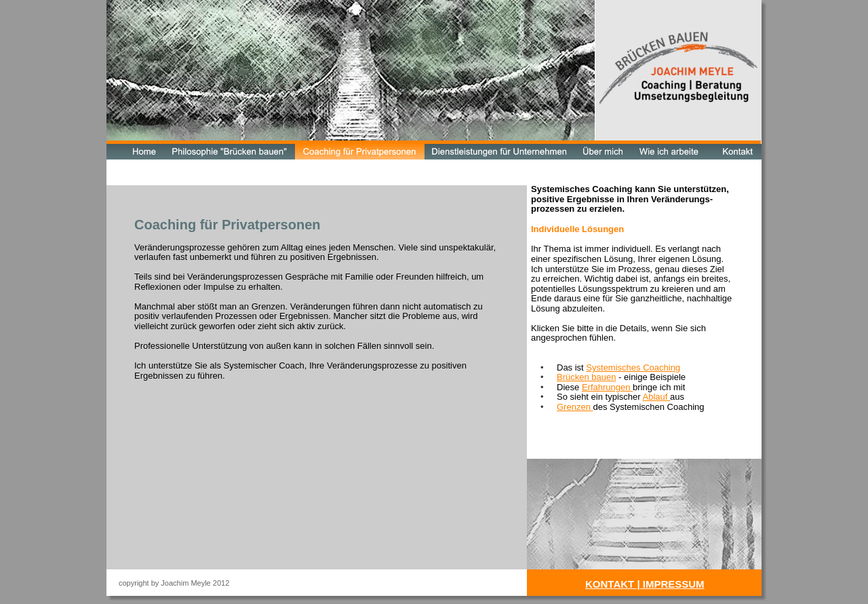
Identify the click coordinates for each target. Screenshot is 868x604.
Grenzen (575, 407)
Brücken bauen (586, 377)
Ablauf (656, 397)
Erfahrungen (607, 387)
